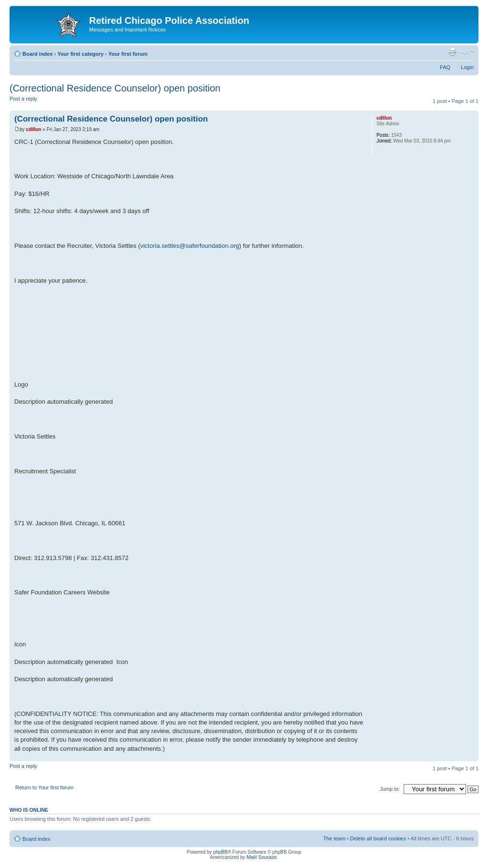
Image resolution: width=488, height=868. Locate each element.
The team (334, 838)
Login (467, 67)
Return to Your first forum (44, 787)
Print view (452, 52)
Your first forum (128, 54)
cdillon (33, 129)
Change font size (467, 52)
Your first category (80, 54)
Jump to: (390, 789)
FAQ (445, 67)
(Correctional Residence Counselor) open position (115, 88)
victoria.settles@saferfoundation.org (190, 246)
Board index (38, 54)
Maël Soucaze (261, 857)
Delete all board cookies (378, 838)
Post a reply (32, 102)
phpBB (220, 852)
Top (471, 756)
